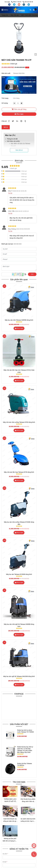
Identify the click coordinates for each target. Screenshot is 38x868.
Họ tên (5, 854)
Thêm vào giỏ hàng (19, 109)
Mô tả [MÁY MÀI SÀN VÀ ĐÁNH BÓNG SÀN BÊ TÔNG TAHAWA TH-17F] (6, 127)
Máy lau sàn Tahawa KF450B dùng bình (19, 574)
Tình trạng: (5, 98)
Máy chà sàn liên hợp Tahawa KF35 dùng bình (19, 472)
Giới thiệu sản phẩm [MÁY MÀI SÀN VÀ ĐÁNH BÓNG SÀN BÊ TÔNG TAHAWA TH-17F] (13, 141)
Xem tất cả (19, 150)
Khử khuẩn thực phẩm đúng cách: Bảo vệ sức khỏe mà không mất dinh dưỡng (28, 800)
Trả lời (10, 193)
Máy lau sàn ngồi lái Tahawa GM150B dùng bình (19, 676)
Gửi (32, 274)
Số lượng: (5, 103)
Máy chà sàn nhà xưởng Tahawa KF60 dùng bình (19, 422)
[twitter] (14, 4)
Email (4, 862)
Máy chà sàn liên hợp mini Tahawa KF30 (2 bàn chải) (19, 371)
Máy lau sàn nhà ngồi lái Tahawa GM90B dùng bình (19, 625)
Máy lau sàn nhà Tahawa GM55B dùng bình (19, 320)
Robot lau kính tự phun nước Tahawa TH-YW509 (25, 731)
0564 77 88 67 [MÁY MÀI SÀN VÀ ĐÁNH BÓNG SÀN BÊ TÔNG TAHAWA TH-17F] (17, 2)
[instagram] (24, 4)
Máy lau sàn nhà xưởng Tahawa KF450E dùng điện (19, 523)
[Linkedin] (17, 121)
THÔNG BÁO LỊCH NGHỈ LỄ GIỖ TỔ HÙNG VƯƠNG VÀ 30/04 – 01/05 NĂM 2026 (10, 800)
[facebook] (10, 4)
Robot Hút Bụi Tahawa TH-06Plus (25, 764)
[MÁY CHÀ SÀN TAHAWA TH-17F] (19, 10)
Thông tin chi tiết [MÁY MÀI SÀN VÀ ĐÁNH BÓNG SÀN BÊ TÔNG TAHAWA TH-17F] (12, 139)
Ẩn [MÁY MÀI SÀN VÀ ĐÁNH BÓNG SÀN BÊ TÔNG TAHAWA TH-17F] (14, 135)
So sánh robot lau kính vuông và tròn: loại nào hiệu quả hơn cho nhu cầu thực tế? (28, 820)
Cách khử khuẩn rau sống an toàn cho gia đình (10, 820)
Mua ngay (19, 114)
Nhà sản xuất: (6, 73)
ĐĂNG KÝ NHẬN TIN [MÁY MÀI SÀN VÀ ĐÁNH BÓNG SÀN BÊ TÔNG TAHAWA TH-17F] (19, 849)
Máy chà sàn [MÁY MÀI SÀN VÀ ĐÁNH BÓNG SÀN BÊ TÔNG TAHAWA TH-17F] (15, 15)
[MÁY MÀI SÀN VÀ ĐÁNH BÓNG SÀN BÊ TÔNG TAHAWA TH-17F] (35, 10)
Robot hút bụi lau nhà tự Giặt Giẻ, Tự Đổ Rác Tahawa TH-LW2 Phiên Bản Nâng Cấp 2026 (25, 750)
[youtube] (19, 4)
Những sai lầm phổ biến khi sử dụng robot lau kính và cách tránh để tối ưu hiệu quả (10, 840)
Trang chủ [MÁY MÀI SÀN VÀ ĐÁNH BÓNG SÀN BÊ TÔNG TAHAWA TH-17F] (5, 15)
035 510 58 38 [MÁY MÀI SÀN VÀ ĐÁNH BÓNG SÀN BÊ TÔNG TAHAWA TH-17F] (28, 2)
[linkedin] (29, 4)
